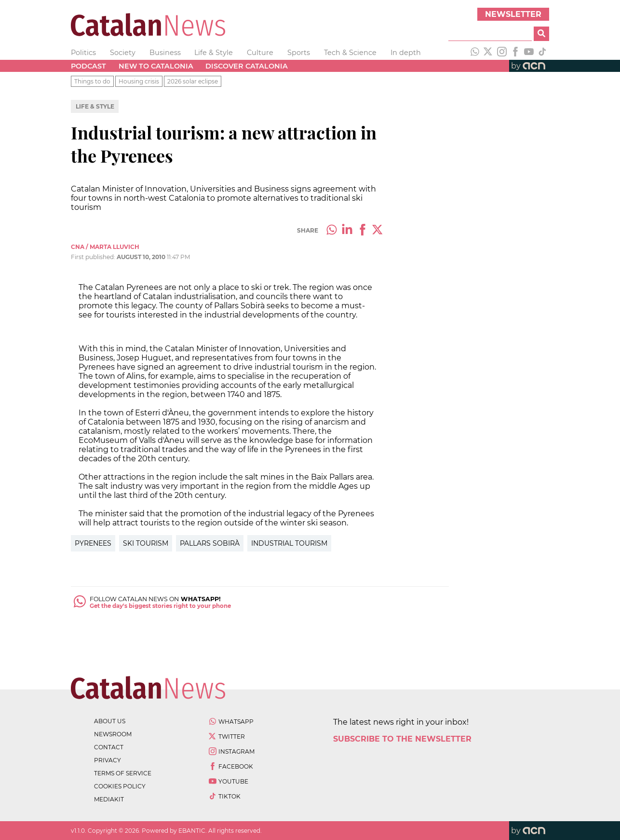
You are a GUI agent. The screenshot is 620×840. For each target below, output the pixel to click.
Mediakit (109, 799)
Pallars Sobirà (210, 543)
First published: (94, 257)
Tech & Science (350, 53)
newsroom (113, 734)
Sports (299, 53)
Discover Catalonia (247, 66)
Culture (260, 53)
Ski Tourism (146, 543)
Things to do (92, 81)
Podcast (88, 66)
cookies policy (120, 786)
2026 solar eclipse (193, 81)
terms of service (123, 773)
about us (110, 721)
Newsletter (513, 14)
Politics (83, 53)
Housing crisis (139, 81)
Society (123, 53)
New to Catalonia (156, 66)
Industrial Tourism (289, 543)
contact (109, 747)
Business (165, 53)
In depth (406, 53)
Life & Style (214, 53)
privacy (108, 760)
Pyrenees (93, 543)
